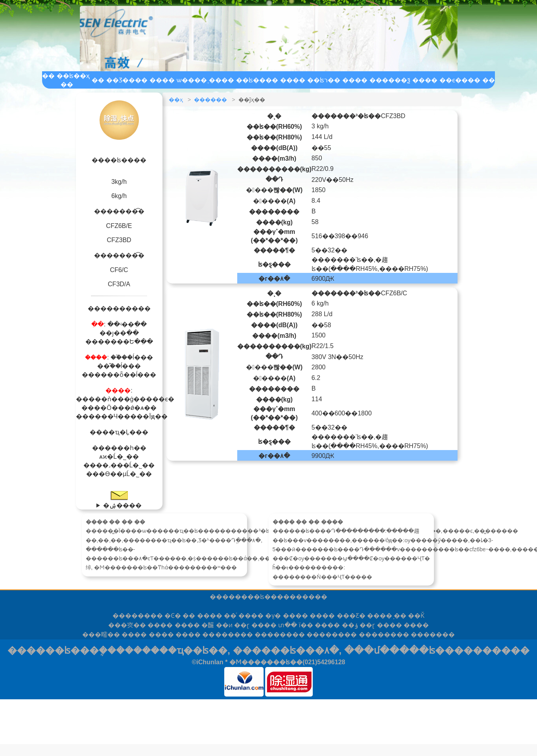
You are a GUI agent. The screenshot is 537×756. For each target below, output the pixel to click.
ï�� (306, 625)
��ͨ (230, 616)
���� (138, 616)
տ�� (288, 625)
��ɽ (242, 625)
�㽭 (101, 635)
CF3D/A (119, 284)
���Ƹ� (351, 616)
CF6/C (119, 270)
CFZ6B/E (119, 226)
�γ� (273, 616)
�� (189, 616)
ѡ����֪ (192, 80)
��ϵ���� (460, 80)
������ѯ (390, 80)
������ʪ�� (250, 597)
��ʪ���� (257, 80)
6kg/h (119, 196)
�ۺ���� (122, 505)
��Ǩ (416, 616)
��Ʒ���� (127, 80)
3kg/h (119, 182)
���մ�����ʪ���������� (437, 650)
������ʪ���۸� (286, 650)
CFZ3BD (119, 240)
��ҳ (176, 100)
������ (210, 100)
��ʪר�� (324, 80)
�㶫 (127, 625)
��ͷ (224, 625)
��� (433, 635)
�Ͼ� (173, 616)
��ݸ (350, 625)
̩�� (400, 616)
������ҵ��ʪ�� (176, 650)
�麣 (208, 625)
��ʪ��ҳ (73, 76)
